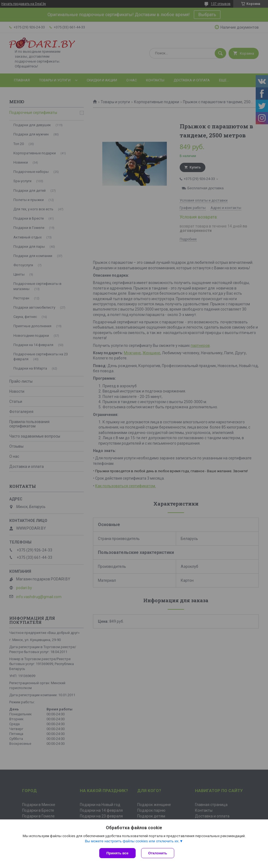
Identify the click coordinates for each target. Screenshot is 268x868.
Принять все (117, 853)
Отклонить (158, 853)
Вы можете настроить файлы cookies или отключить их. (132, 841)
